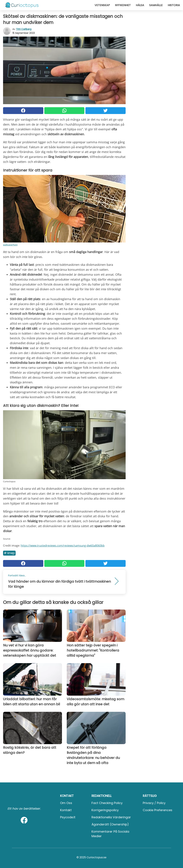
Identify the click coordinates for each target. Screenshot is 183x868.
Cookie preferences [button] (158, 810)
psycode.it (68, 817)
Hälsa (140, 5)
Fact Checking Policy (107, 803)
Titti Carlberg (24, 29)
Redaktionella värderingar (111, 817)
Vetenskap (102, 5)
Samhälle (156, 5)
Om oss (66, 803)
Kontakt (66, 810)
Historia (174, 5)
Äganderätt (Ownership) (110, 824)
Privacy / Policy (154, 803)
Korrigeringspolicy (105, 810)
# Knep (9, 553)
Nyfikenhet (123, 5)
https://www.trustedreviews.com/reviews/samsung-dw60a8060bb (63, 546)
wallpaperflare (10, 245)
